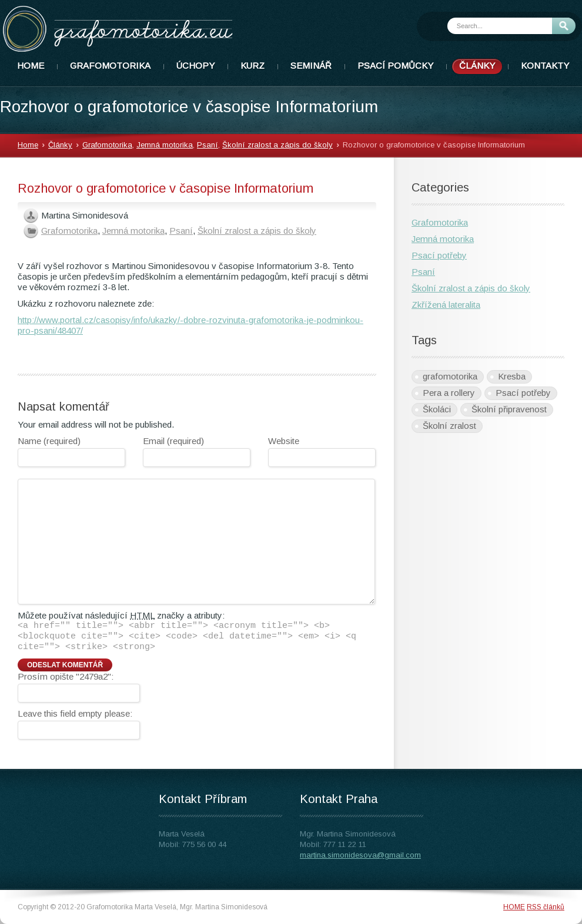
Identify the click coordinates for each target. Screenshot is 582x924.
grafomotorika (450, 376)
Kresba (512, 376)
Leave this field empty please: (75, 713)
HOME (514, 907)
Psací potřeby (439, 255)
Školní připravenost (509, 409)
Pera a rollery (449, 393)
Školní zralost (449, 426)
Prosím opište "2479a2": (66, 676)
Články (60, 145)
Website (284, 441)
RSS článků (546, 907)
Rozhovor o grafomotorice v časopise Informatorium (165, 188)
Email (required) (173, 441)
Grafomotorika (107, 145)
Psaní (208, 145)
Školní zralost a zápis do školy (277, 145)
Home (28, 145)
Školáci (437, 409)
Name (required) (49, 441)
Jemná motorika (165, 145)
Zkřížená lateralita (446, 305)
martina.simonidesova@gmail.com (360, 855)
